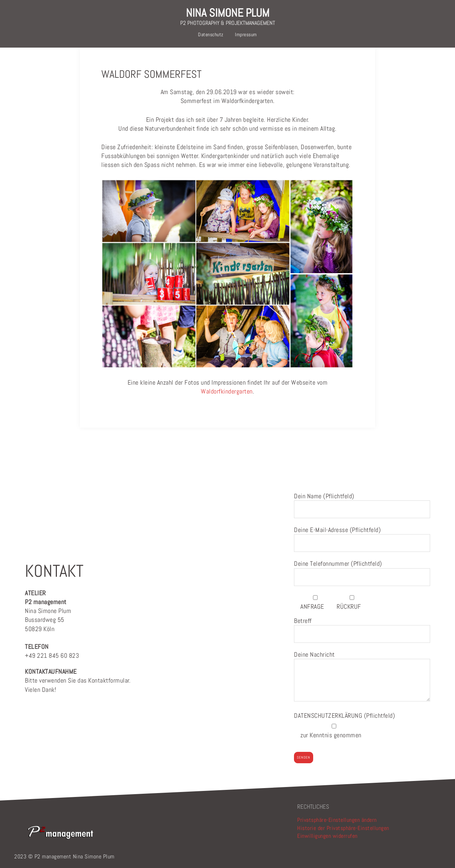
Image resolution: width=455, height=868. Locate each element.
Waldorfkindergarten (227, 391)
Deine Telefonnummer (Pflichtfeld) (362, 570)
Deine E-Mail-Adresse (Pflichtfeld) (362, 536)
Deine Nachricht (362, 677)
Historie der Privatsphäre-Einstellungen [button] (343, 828)
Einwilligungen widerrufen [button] (327, 836)
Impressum (246, 34)
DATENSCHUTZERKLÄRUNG (329, 715)
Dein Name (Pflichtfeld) (362, 503)
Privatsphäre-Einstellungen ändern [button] (337, 820)
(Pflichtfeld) (344, 715)
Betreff (362, 627)
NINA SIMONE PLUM (228, 13)
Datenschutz (211, 34)
